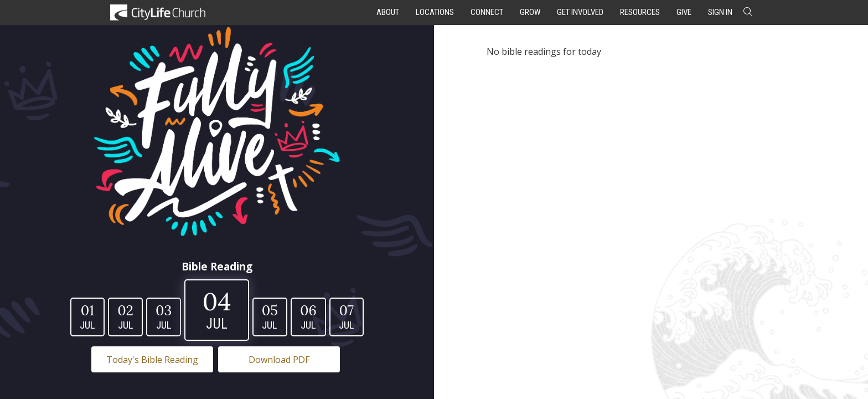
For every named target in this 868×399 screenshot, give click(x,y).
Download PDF (279, 360)
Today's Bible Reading (152, 360)
